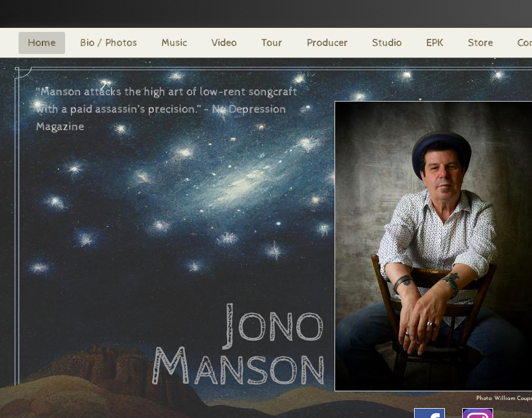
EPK (435, 43)
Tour (272, 43)
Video (224, 43)
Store (481, 43)
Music (174, 43)
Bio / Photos (109, 43)
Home (42, 43)
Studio (387, 43)
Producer (327, 43)
